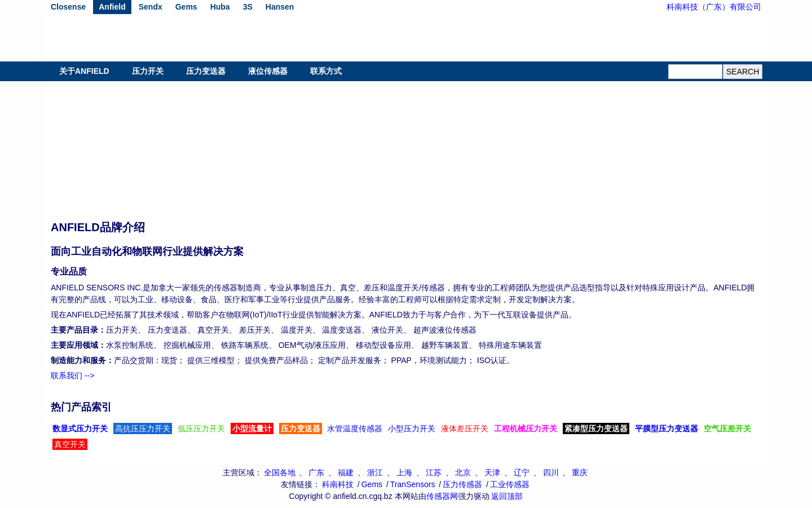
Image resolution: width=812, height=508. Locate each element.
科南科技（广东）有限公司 (714, 7)
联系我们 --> (72, 376)
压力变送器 (206, 71)
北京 (463, 472)
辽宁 (522, 472)
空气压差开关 (727, 429)
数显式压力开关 (80, 429)
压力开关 (148, 71)
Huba (220, 7)
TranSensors (413, 484)
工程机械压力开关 (526, 429)
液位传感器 (268, 71)
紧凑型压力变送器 (596, 429)
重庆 (580, 472)
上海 (404, 472)
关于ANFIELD (84, 71)
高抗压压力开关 (143, 429)
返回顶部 (507, 496)
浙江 (375, 472)
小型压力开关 (412, 429)
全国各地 (280, 472)
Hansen (280, 7)
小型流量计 (252, 429)
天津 (492, 472)
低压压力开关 (201, 429)
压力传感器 (462, 484)
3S (248, 7)
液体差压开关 (465, 429)
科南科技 (338, 484)
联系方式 (326, 71)
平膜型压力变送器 (667, 429)
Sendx (151, 7)
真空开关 (70, 444)
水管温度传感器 (355, 429)
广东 (316, 472)
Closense (68, 7)
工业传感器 (510, 484)
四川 (551, 472)
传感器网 (442, 496)
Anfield (112, 7)
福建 (346, 472)
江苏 (434, 472)
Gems (186, 7)
